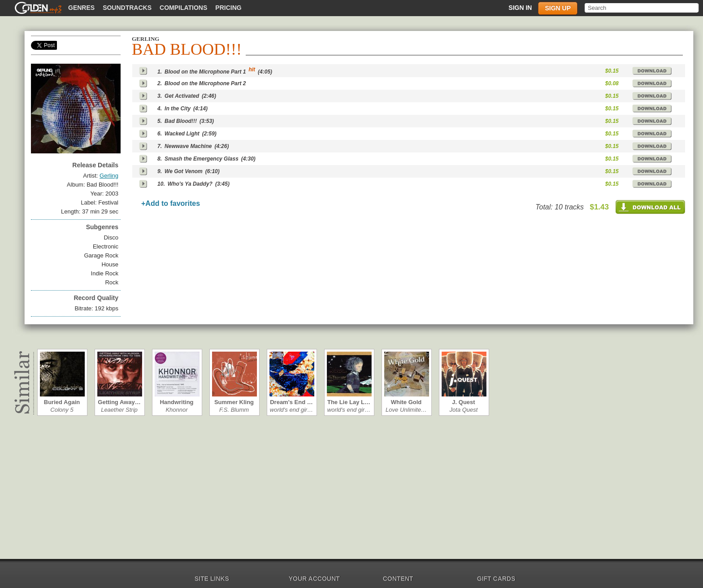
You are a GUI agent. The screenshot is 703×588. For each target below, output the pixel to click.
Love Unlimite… (406, 410)
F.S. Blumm (234, 410)
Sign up (558, 8)
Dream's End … (291, 402)
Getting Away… (119, 402)
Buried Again (62, 402)
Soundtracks (127, 8)
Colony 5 (62, 410)
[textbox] (642, 8)
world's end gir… (291, 410)
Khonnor (176, 410)
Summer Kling (234, 402)
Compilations (183, 8)
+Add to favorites (171, 203)
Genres (81, 8)
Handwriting (176, 402)
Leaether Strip (119, 410)
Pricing (228, 8)
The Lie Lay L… (349, 402)
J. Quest (463, 402)
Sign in (520, 8)
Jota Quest (464, 410)
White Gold (406, 402)
